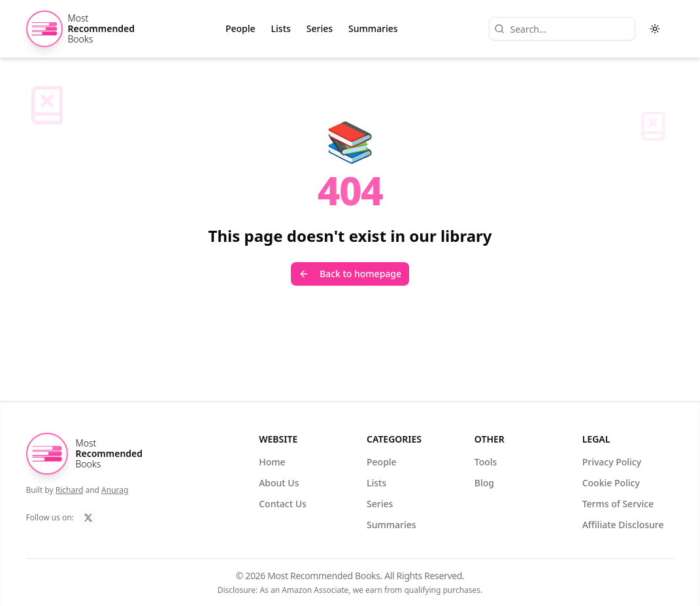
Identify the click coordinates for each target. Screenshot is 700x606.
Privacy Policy (616, 462)
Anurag (115, 490)
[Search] (562, 29)
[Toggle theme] (655, 29)
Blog (488, 483)
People (241, 28)
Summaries (373, 28)
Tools (490, 462)
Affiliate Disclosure (627, 525)
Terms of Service (622, 504)
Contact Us (287, 504)
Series (320, 28)
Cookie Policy (615, 483)
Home (276, 462)
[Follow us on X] (88, 518)
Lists (281, 28)
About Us (283, 483)
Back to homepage (350, 274)
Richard (70, 490)
